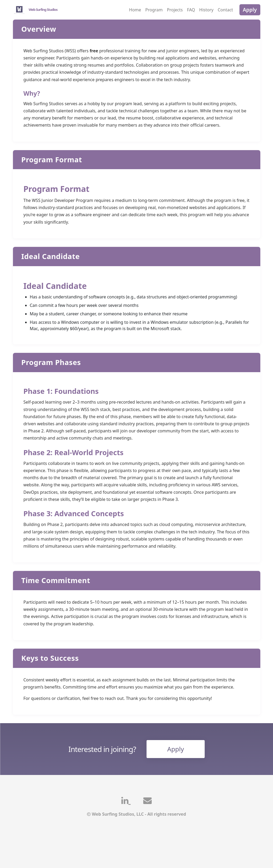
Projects (175, 10)
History (206, 10)
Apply (250, 10)
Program (154, 10)
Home (135, 10)
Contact (225, 10)
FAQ (191, 10)
